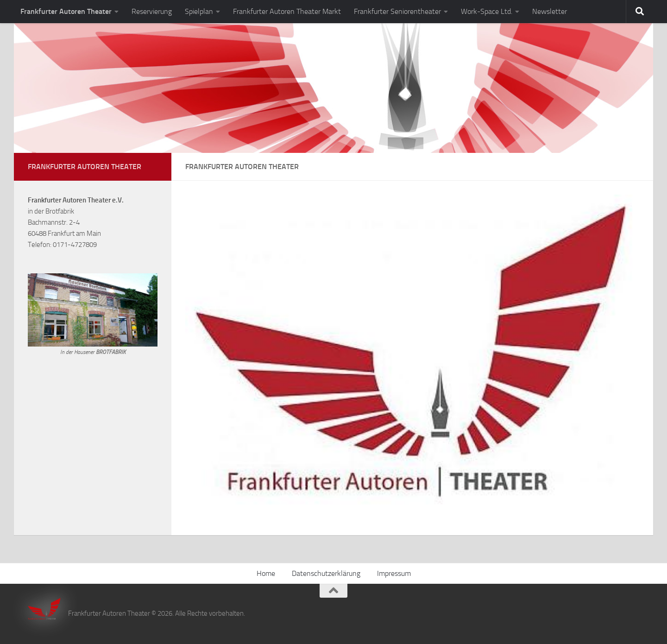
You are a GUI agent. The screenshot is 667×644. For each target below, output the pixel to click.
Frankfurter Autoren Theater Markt (287, 11)
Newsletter (550, 11)
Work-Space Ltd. (487, 11)
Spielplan (199, 11)
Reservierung (152, 11)
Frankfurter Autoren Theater (66, 11)
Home (266, 573)
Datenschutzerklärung (326, 573)
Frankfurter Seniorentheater (397, 11)
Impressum (394, 573)
